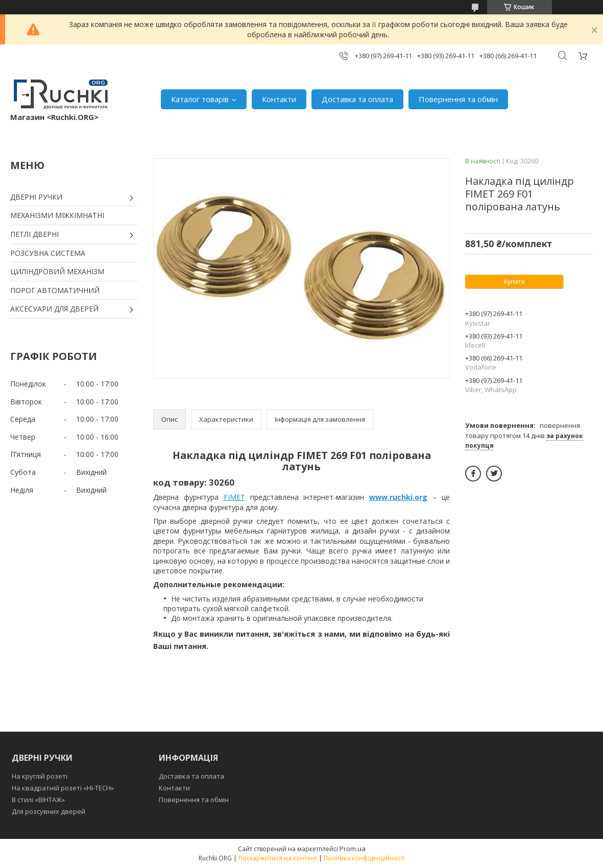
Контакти (279, 99)
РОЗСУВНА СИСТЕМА (48, 253)
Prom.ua (353, 849)
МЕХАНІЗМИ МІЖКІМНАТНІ (57, 215)
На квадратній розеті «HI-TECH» (63, 788)
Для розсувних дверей (49, 811)
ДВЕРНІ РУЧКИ (36, 197)
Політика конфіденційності (364, 858)
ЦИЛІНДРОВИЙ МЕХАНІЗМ (57, 271)
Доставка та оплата (357, 99)
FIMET (234, 497)
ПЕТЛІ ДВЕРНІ (34, 234)
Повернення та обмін (458, 99)
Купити (514, 282)
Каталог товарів (200, 99)
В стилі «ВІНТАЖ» (38, 800)
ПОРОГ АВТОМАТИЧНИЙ (55, 290)
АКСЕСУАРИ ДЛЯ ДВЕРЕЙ (54, 309)
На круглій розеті (40, 776)
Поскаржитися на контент (278, 858)
